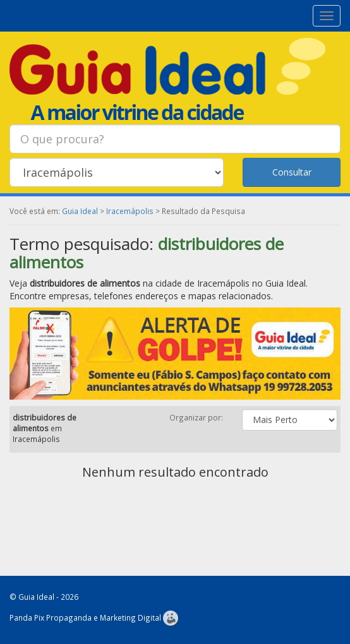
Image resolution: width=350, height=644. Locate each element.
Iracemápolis (130, 211)
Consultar (292, 172)
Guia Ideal (80, 211)
